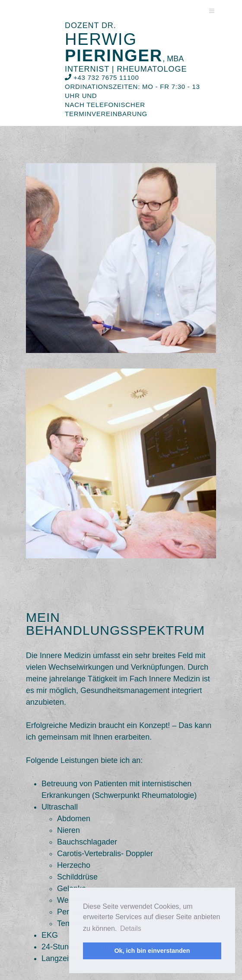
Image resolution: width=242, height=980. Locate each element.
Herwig (124, 47)
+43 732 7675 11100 (102, 77)
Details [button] (131, 928)
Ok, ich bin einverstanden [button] (152, 951)
